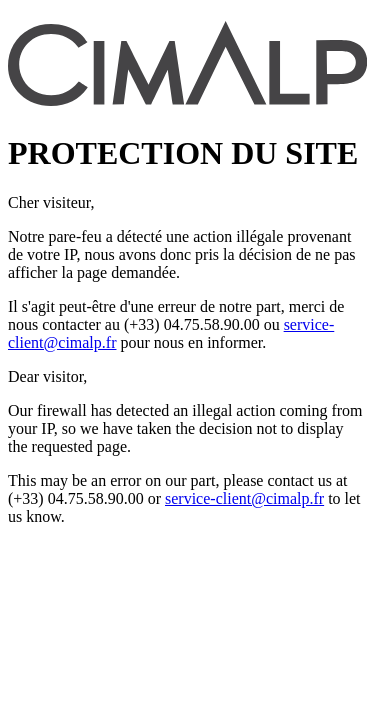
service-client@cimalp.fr (244, 498)
